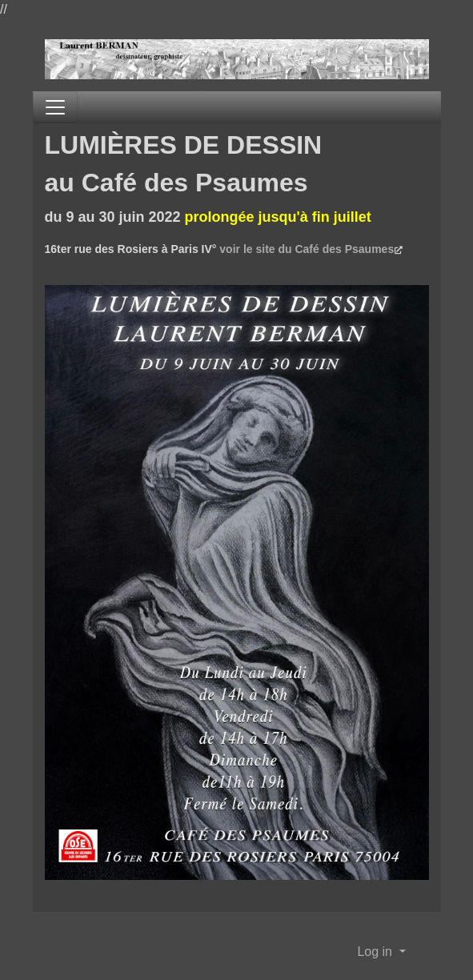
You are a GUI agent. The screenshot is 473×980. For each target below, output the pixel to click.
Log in (376, 952)
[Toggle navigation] (55, 107)
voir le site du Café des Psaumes (307, 249)
